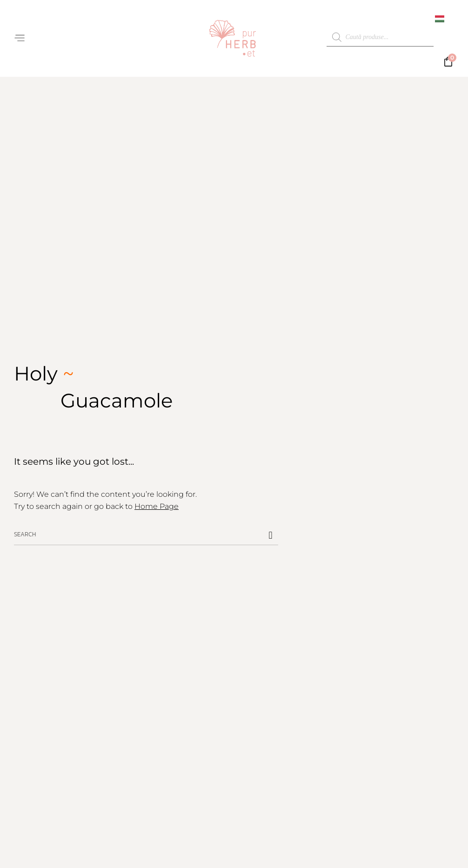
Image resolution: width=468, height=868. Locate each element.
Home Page (157, 506)
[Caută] (271, 536)
